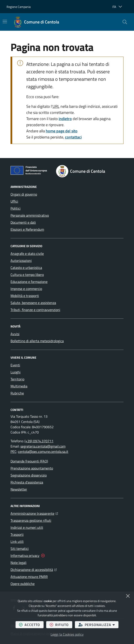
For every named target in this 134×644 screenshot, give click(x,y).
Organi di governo (24, 194)
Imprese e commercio (26, 289)
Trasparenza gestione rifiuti (31, 520)
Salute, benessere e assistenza (33, 303)
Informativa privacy (25, 556)
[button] (125, 22)
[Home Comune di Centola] (36, 22)
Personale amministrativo (30, 215)
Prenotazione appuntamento (32, 468)
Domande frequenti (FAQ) (29, 461)
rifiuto (61, 625)
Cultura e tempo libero (27, 275)
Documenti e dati (23, 222)
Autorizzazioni (21, 261)
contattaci (73, 137)
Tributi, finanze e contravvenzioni (35, 310)
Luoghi (16, 372)
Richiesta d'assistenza (27, 482)
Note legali (19, 563)
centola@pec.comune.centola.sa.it (43, 452)
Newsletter (19, 489)
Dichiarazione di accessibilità (34, 569)
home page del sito (62, 131)
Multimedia (19, 386)
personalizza (98, 625)
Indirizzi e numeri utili (27, 527)
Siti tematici (20, 549)
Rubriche (17, 393)
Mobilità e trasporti (25, 296)
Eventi (15, 365)
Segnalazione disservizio (29, 475)
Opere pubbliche (23, 584)
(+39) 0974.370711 (39, 441)
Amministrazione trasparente (34, 513)
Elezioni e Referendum (27, 229)
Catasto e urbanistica (26, 268)
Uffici (14, 201)
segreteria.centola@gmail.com (43, 446)
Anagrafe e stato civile (27, 254)
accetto (31, 625)
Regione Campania (19, 7)
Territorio (17, 379)
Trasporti (17, 534)
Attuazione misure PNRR (29, 577)
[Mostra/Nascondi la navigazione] (5, 22)
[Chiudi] (128, 596)
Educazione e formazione (29, 282)
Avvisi (15, 334)
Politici (16, 208)
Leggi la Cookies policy (67, 634)
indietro (65, 119)
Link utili (17, 541)
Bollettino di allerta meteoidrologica (37, 341)
